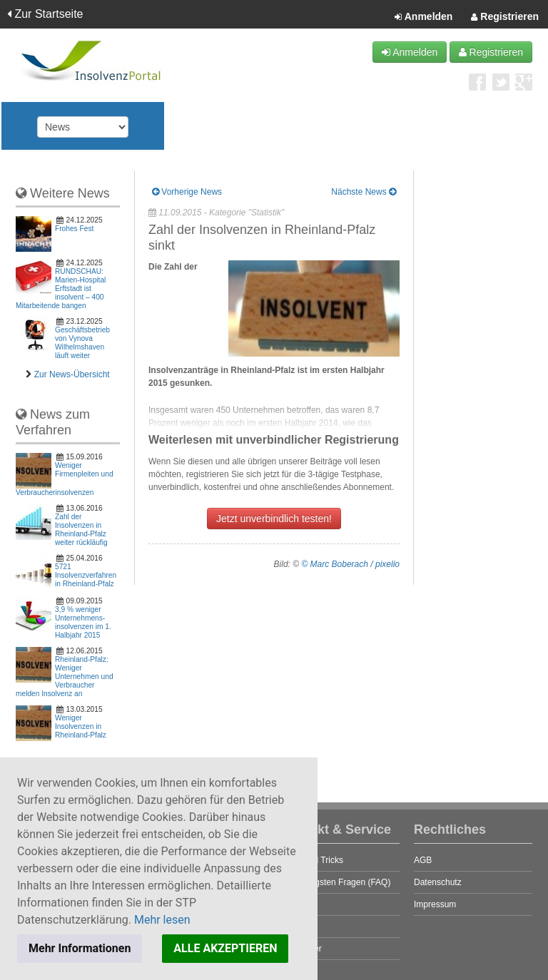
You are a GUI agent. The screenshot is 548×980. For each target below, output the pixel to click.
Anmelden (423, 17)
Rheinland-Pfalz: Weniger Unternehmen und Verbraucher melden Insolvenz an (65, 677)
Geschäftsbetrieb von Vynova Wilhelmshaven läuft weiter (82, 343)
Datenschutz (438, 882)
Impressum (435, 904)
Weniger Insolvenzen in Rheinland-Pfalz (81, 726)
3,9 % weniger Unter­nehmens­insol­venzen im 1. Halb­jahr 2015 (83, 622)
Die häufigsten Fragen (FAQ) (336, 882)
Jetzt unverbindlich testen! (274, 519)
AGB (423, 860)
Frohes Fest (74, 229)
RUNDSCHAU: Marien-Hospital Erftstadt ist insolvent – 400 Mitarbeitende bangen (61, 289)
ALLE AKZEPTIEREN (225, 948)
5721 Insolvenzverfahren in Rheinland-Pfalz (86, 575)
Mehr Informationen (80, 948)
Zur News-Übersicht (72, 374)
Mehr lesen (162, 920)
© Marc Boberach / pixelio (350, 564)
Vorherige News (187, 192)
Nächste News (364, 192)
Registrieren (505, 17)
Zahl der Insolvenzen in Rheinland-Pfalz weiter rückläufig (81, 530)
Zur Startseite (45, 14)
